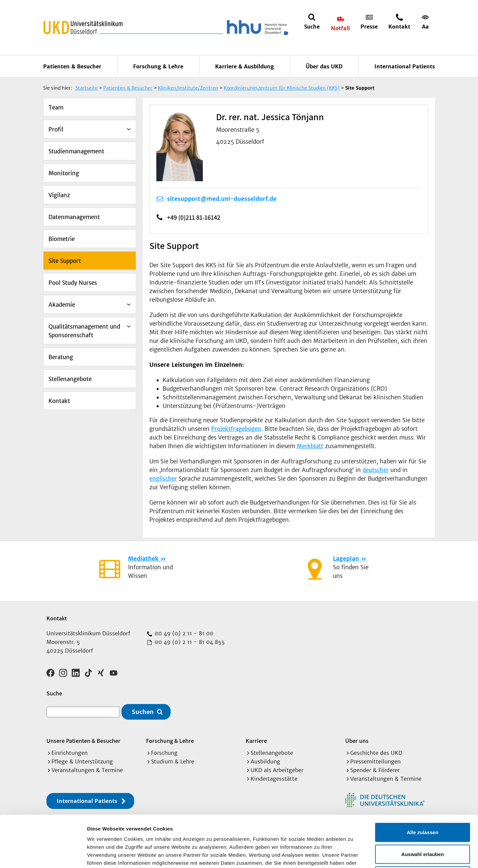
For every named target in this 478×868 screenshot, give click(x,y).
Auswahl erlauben (423, 803)
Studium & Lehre (173, 761)
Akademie (62, 305)
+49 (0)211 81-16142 (194, 217)
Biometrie (62, 239)
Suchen (143, 712)
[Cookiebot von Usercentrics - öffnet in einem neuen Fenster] (43, 855)
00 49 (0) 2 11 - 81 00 (183, 633)
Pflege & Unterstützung (82, 761)
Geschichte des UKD (376, 753)
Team (56, 108)
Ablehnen (423, 824)
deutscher (376, 470)
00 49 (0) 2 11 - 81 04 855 (189, 642)
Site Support (65, 261)
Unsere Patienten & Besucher (83, 741)
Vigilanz (59, 195)
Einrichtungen (70, 753)
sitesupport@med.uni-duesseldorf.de (222, 199)
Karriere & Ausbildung (244, 66)
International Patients (405, 66)
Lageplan (346, 559)
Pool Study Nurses (73, 283)
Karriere (256, 741)
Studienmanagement (76, 151)
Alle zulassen (422, 781)
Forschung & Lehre (158, 66)
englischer (163, 479)
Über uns (357, 741)
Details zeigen (353, 855)
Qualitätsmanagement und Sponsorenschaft (84, 331)
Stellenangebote (70, 379)
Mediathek (143, 559)
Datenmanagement (74, 217)
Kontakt (59, 401)
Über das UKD (324, 66)
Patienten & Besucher (72, 66)
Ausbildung (265, 761)
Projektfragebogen (236, 429)
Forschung (164, 753)
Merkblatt (310, 446)
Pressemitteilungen (375, 761)
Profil (56, 129)
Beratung (61, 357)
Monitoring (64, 173)
